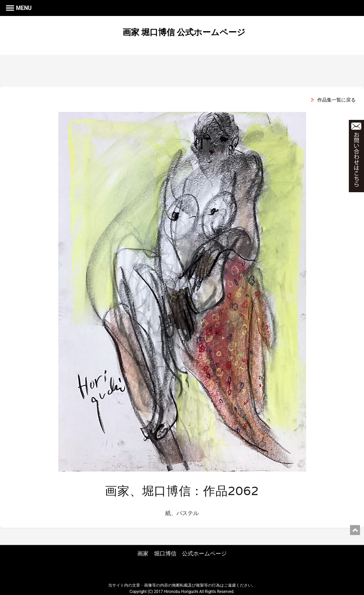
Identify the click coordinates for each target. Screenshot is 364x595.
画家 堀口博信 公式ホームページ (184, 32)
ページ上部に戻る (355, 530)
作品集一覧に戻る (336, 100)
